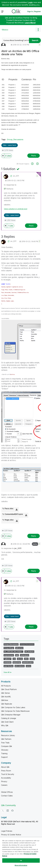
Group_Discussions (15, 139)
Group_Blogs (9, 648)
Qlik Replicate (7, 704)
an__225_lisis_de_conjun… (13, 652)
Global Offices (7, 792)
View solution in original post (16, 209)
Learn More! (30, 23)
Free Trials (5, 743)
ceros (28, 666)
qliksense (19, 648)
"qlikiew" (8, 659)
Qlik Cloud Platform (9, 689)
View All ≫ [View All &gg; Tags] (8, 672)
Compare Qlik (7, 746)
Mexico (5, 30)
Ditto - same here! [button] (10, 145)
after (26, 659)
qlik (17, 655)
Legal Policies (7, 831)
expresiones (9, 655)
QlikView (5, 700)
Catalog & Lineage (9, 718)
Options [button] (38, 30)
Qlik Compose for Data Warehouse (15, 711)
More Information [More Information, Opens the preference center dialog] (21, 865)
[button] (39, 44)
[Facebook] (12, 811)
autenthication (28, 662)
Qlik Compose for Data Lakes (13, 707)
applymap (17, 662)
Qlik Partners (6, 739)
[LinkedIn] (8, 811)
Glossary (5, 750)
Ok (21, 860)
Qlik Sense (5, 693)
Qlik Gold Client (7, 722)
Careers (4, 785)
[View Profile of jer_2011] (16, 176)
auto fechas (9, 666)
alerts (32, 659)
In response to (10, 185)
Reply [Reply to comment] (31, 226)
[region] (21, 853)
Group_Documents (27, 644)
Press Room (6, 771)
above (20, 659)
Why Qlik (5, 725)
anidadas (8, 662)
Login (30, 2)
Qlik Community (8, 805)
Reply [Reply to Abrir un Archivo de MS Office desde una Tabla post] (34, 155)
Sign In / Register (34, 11)
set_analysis (29, 652)
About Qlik (5, 767)
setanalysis (25, 655)
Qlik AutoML (6, 697)
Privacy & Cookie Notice (11, 835)
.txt (14, 659)
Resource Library (8, 735)
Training (4, 753)
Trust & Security (8, 774)
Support (4, 757)
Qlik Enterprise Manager (11, 715)
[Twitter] (3, 811)
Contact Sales (7, 796)
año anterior (20, 666)
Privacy (4, 781)
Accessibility (6, 778)
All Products (6, 686)
